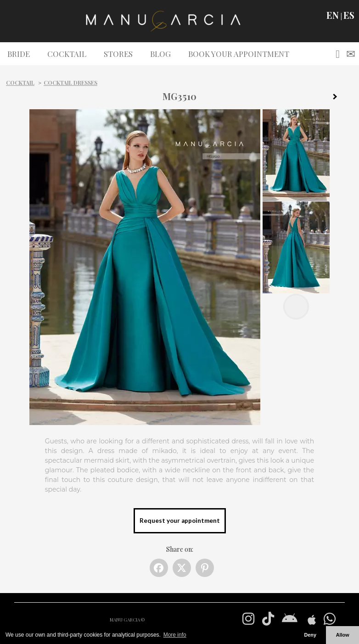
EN (333, 15)
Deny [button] (310, 635)
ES (349, 15)
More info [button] (175, 635)
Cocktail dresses (70, 83)
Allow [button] (343, 635)
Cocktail (20, 83)
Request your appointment (180, 521)
